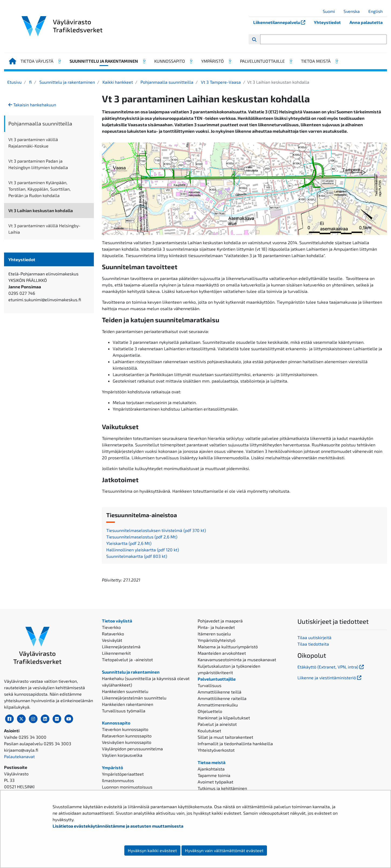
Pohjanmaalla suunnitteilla (166, 82)
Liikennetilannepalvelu (281, 22)
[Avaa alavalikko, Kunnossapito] (191, 61)
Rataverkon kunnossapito (127, 736)
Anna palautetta (366, 22)
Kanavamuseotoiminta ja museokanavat (237, 659)
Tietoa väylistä (37, 61)
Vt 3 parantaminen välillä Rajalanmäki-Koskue (33, 143)
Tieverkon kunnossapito (125, 729)
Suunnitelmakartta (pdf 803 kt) (137, 556)
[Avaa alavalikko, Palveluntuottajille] (291, 61)
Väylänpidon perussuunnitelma (132, 749)
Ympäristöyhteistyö (217, 640)
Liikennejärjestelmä (121, 647)
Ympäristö (212, 61)
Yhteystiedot (327, 22)
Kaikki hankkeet (117, 82)
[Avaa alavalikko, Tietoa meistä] (337, 61)
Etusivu (14, 82)
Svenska (354, 11)
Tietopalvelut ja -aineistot (127, 659)
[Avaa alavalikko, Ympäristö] (230, 61)
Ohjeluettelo (210, 711)
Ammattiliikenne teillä (219, 692)
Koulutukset (209, 731)
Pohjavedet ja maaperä (220, 621)
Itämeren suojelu (214, 634)
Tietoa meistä (316, 61)
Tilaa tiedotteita (313, 644)
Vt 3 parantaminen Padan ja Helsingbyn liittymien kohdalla (38, 164)
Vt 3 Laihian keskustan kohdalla (41, 210)
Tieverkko (111, 627)
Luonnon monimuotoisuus (127, 787)
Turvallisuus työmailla (124, 711)
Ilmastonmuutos (118, 780)
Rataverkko (113, 634)
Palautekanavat (19, 756)
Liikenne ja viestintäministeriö (330, 678)
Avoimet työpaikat (215, 782)
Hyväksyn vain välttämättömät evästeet (224, 850)
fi (30, 82)
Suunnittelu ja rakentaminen (104, 61)
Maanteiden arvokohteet (222, 653)
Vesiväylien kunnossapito (127, 742)
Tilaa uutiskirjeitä (314, 637)
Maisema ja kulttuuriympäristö (228, 647)
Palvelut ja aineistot (217, 724)
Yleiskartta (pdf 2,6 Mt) (129, 543)
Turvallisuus (210, 685)
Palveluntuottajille (262, 61)
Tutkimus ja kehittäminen (222, 788)
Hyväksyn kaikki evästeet (152, 850)
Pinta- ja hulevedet (216, 627)
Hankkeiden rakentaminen (128, 704)
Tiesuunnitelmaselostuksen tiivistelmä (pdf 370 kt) (156, 530)
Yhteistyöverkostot (216, 750)
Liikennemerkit (116, 653)
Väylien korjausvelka (122, 755)
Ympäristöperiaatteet (123, 774)
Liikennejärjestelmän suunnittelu (134, 698)
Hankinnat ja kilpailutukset (224, 718)
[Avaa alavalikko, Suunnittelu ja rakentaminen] (144, 61)
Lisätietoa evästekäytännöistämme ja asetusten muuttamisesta (118, 826)
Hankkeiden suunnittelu (125, 691)
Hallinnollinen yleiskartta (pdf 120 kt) (143, 550)
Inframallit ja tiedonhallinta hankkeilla (235, 743)
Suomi (331, 11)
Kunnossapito (170, 61)
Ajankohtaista (211, 769)
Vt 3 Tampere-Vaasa (220, 82)
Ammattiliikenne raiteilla (222, 698)
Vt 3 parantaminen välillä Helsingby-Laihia (44, 229)
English (378, 11)
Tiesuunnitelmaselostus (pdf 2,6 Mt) (142, 537)
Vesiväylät (112, 640)
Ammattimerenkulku (218, 705)
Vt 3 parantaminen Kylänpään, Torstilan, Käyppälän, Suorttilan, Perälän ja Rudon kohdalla (40, 189)
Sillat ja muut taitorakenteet (225, 737)
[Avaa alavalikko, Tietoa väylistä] (59, 61)
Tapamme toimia (214, 775)
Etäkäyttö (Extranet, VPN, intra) (331, 667)
